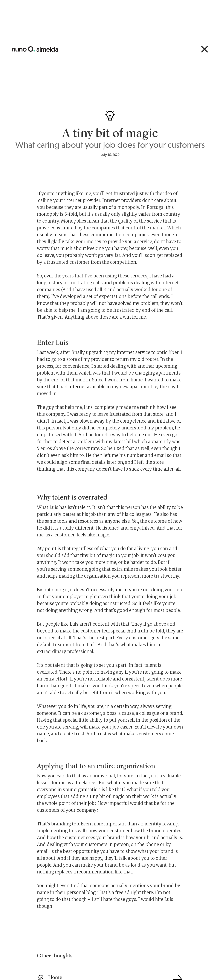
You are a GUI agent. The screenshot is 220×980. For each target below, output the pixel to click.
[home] (35, 49)
